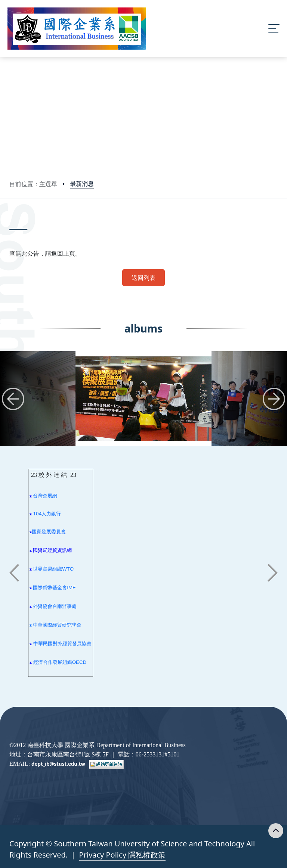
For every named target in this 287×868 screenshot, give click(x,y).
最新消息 (82, 184)
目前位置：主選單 (33, 184)
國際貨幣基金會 (50, 588)
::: (11, 220)
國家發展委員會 (49, 532)
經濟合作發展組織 (53, 662)
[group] (143, 399)
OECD (79, 662)
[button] (13, 399)
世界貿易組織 (47, 569)
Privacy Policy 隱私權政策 (122, 855)
